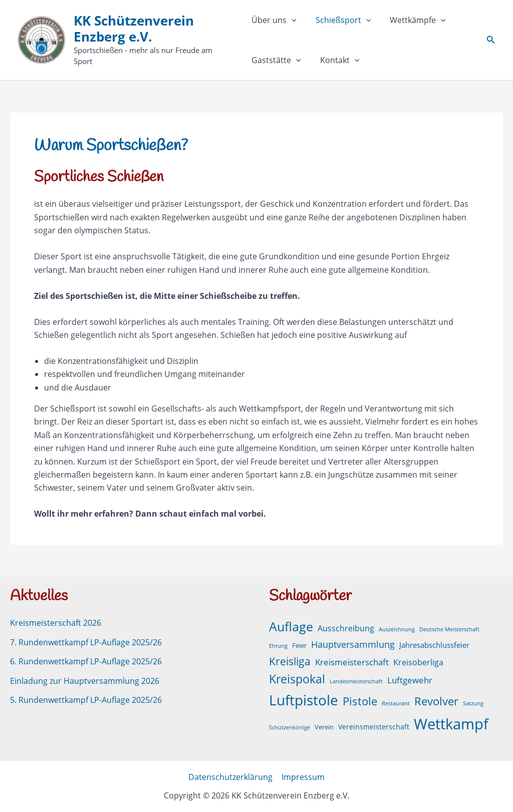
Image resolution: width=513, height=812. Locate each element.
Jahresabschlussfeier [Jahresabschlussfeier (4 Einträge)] (434, 645)
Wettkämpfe (412, 20)
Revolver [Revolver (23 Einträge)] (436, 701)
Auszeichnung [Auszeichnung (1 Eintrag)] (397, 629)
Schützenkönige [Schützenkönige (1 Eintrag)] (290, 727)
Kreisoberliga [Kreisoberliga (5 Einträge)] (418, 662)
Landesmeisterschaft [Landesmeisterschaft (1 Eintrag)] (356, 681)
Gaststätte (276, 60)
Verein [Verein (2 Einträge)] (324, 727)
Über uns (274, 20)
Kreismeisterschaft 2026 (56, 623)
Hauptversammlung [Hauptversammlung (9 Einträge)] (353, 644)
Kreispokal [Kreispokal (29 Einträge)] (297, 679)
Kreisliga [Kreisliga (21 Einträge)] (290, 661)
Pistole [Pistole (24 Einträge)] (360, 701)
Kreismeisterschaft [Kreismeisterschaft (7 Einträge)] (352, 662)
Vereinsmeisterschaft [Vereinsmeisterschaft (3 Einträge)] (374, 727)
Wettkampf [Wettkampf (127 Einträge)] (451, 724)
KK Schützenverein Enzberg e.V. (134, 34)
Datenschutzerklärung (231, 777)
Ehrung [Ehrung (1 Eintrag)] (278, 646)
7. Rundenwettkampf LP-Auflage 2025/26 (86, 642)
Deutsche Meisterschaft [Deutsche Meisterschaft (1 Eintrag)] (449, 629)
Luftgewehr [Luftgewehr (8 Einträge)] (410, 680)
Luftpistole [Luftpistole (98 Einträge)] (304, 700)
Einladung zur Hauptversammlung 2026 (85, 680)
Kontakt (337, 60)
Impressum (303, 777)
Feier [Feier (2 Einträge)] (299, 646)
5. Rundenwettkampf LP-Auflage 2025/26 (86, 700)
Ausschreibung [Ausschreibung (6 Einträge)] (346, 628)
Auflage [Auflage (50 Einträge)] (291, 626)
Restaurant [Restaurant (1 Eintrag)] (396, 703)
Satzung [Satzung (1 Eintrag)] (473, 703)
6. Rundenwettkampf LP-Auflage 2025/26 (86, 661)
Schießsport (340, 20)
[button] (292, 20)
